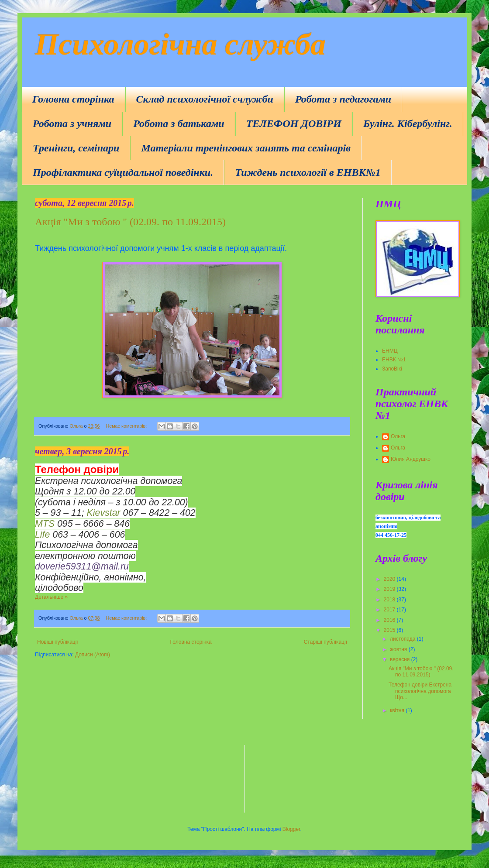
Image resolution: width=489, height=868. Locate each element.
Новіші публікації (58, 642)
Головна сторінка (73, 99)
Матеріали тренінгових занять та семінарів (246, 148)
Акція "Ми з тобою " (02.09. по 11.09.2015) (130, 222)
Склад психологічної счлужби (205, 99)
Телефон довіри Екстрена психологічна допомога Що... (420, 691)
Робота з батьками (179, 124)
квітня (398, 710)
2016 (390, 620)
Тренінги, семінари (76, 148)
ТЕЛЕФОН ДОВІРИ (294, 124)
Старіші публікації (325, 642)
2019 (390, 589)
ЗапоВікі (392, 369)
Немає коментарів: (127, 426)
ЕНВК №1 (394, 360)
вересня (401, 659)
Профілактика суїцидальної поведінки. (123, 172)
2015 (390, 630)
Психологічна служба (180, 44)
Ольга (398, 436)
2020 (390, 579)
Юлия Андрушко (411, 459)
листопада (403, 639)
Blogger (291, 829)
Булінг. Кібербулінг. (408, 124)
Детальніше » (51, 597)
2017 (390, 610)
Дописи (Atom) (93, 655)
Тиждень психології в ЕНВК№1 (308, 172)
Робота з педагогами (343, 99)
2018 (390, 600)
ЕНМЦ (390, 351)
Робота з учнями (72, 124)
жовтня (399, 649)
